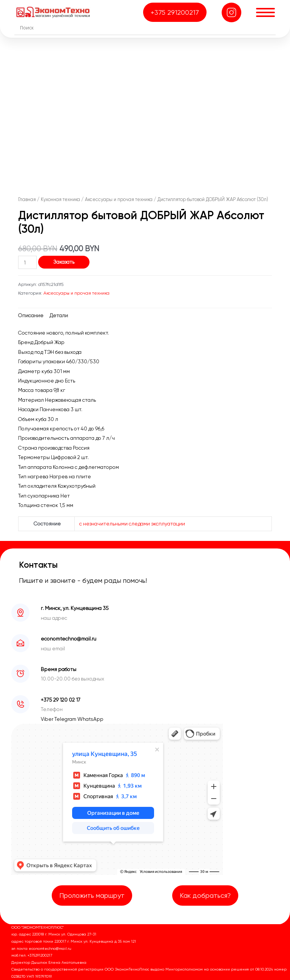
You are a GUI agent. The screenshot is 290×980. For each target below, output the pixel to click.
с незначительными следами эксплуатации (132, 524)
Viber (48, 719)
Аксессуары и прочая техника (119, 199)
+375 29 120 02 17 (61, 700)
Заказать (64, 262)
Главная (27, 199)
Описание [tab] (31, 315)
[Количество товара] (28, 262)
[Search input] (147, 28)
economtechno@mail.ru (69, 639)
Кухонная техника (60, 199)
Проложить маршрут (92, 895)
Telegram (66, 719)
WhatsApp (90, 719)
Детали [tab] (59, 315)
